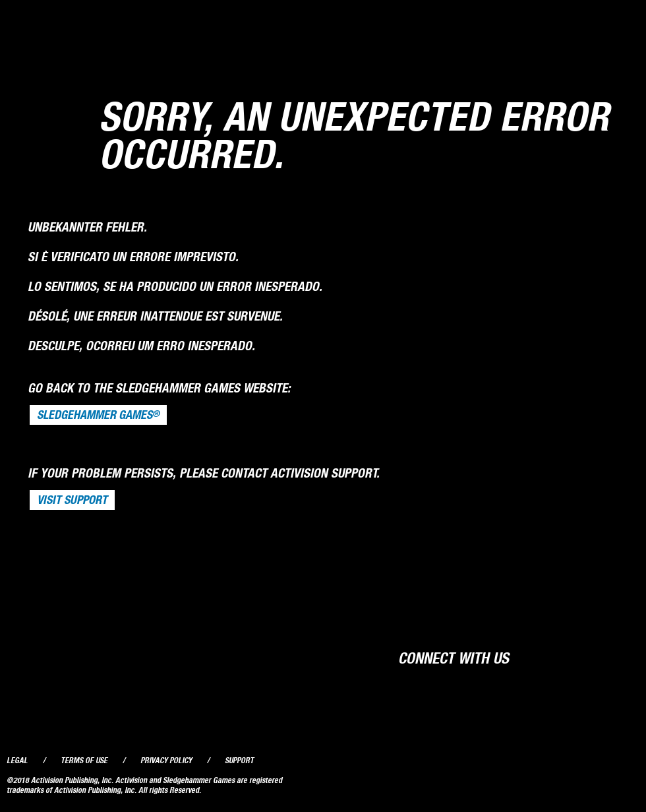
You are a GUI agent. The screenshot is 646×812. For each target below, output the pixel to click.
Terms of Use (84, 760)
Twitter (573, 657)
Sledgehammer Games (98, 415)
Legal (17, 760)
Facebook (548, 657)
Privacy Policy (166, 760)
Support (239, 760)
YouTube (599, 657)
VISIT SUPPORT (72, 500)
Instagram (624, 657)
